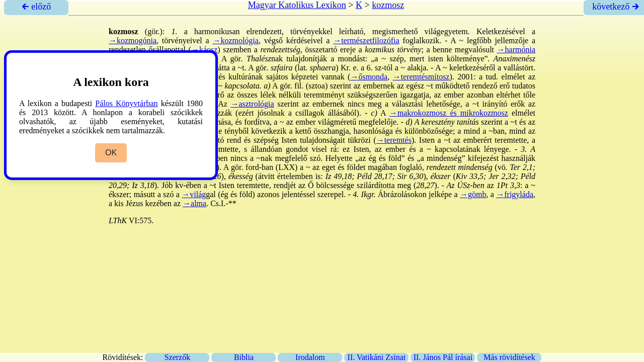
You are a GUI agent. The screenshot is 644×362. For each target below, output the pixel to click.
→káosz (204, 50)
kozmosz (388, 5)
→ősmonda (369, 77)
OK (111, 153)
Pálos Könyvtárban (126, 103)
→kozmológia (235, 40)
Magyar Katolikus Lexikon (297, 5)
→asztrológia (252, 104)
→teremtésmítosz (421, 77)
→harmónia (516, 50)
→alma (194, 203)
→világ (194, 194)
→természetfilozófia (366, 40)
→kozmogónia (133, 40)
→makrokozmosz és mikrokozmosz (449, 113)
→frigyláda (515, 194)
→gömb (473, 194)
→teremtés (394, 140)
